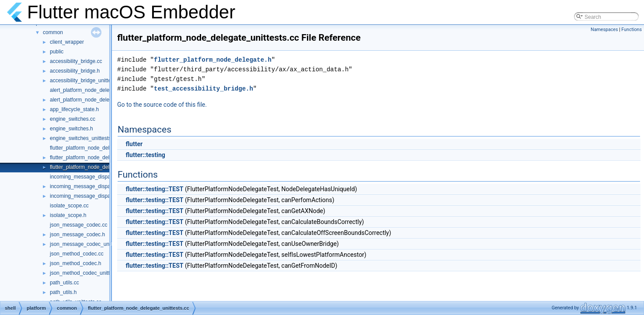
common (53, 32)
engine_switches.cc (73, 119)
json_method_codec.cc (77, 254)
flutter (134, 144)
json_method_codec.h (75, 263)
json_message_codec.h (77, 234)
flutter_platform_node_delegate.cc (89, 148)
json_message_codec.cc (78, 225)
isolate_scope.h (68, 215)
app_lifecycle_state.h (74, 109)
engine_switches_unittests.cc (84, 138)
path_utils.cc (64, 283)
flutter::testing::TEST (154, 189)
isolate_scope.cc (69, 206)
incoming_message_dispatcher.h (88, 186)
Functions (632, 30)
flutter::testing (145, 155)
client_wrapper (67, 42)
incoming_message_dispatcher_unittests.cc (101, 196)
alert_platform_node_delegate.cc (88, 90)
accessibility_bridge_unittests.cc (87, 80)
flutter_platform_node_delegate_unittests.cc (101, 167)
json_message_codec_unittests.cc (90, 244)
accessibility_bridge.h (75, 71)
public (57, 52)
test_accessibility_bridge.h (204, 89)
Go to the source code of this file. (162, 105)
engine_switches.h (71, 129)
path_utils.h (63, 292)
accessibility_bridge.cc (76, 61)
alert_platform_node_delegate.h (87, 100)
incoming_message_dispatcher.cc (89, 177)
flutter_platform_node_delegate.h (88, 157)
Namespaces (604, 30)
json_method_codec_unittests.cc (88, 273)
